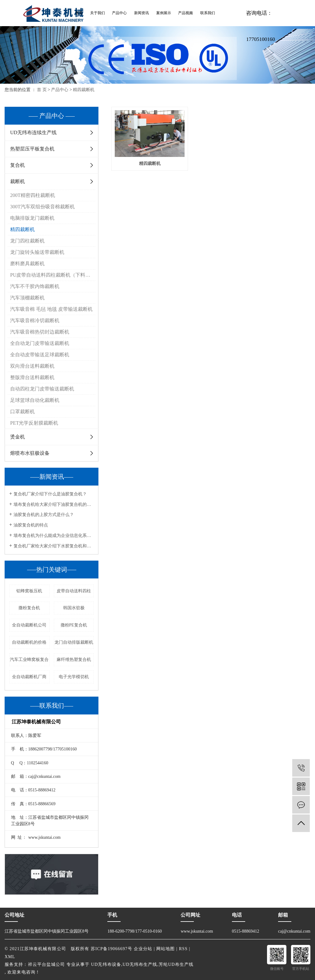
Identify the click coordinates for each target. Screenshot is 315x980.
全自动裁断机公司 (29, 625)
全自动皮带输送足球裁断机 (40, 355)
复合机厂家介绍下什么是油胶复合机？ (50, 494)
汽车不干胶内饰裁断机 (35, 286)
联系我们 (208, 13)
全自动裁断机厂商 (29, 677)
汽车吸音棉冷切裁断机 (35, 320)
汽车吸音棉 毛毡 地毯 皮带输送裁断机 (51, 309)
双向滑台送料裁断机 (32, 366)
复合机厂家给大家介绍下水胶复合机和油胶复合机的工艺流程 (54, 546)
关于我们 (98, 13)
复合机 (18, 165)
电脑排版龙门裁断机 (32, 218)
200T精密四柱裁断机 (33, 195)
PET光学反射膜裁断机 (34, 423)
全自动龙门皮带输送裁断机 (40, 343)
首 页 (42, 90)
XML (10, 957)
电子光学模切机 (74, 677)
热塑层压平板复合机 (32, 149)
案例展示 (164, 13)
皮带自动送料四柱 (74, 591)
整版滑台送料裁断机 (32, 377)
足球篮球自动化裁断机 (35, 400)
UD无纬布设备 (106, 964)
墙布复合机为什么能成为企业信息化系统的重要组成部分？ (54, 536)
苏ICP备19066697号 (112, 949)
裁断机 (18, 181)
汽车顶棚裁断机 (27, 298)
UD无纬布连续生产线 (33, 132)
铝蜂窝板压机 (29, 591)
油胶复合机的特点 (31, 525)
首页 (79, 13)
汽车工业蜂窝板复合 (29, 660)
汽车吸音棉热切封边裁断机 (40, 332)
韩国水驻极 (74, 608)
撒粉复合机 (29, 608)
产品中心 (119, 13)
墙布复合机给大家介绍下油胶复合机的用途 (54, 504)
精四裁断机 (84, 90)
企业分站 (143, 949)
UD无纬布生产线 (140, 964)
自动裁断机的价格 (29, 642)
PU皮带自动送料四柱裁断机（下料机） (53, 275)
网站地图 (165, 949)
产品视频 (185, 13)
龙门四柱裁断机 (27, 241)
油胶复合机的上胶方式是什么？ (44, 515)
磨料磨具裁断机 (27, 264)
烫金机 (18, 437)
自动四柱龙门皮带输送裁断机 (42, 389)
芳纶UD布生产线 (176, 964)
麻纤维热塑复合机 (74, 660)
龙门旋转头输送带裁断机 (37, 252)
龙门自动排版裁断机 (74, 642)
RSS (183, 949)
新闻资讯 (142, 13)
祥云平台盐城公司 (47, 964)
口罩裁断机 (22, 412)
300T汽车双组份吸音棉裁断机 (42, 207)
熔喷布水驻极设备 (30, 453)
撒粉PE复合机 (74, 625)
